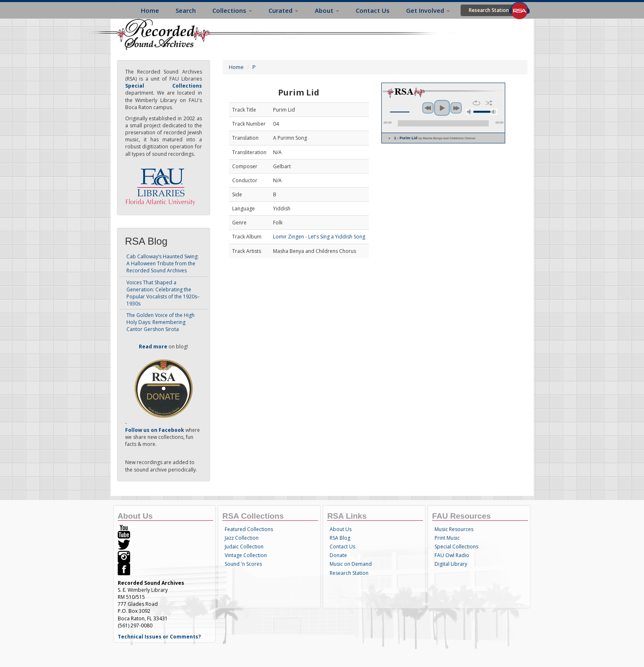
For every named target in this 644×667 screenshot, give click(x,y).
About (327, 10)
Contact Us (373, 10)
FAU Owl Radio (452, 555)
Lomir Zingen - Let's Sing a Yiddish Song (319, 237)
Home (150, 10)
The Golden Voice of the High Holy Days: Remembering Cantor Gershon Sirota (160, 322)
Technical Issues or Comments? (159, 637)
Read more (153, 347)
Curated (283, 10)
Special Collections (456, 547)
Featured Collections (249, 529)
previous (428, 108)
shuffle (489, 103)
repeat (476, 103)
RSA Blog (340, 538)
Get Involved (428, 10)
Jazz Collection (242, 538)
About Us (341, 529)
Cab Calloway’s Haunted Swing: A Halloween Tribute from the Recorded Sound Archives (163, 263)
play (442, 108)
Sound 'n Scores (243, 564)
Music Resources (454, 529)
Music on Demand (351, 564)
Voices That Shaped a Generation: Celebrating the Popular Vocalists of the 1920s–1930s (163, 293)
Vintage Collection (246, 555)
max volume (494, 112)
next (456, 108)
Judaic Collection (244, 547)
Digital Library (451, 564)
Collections (232, 10)
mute (470, 112)
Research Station (489, 10)
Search (186, 10)
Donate (338, 555)
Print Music (447, 538)
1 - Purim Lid (435, 138)
